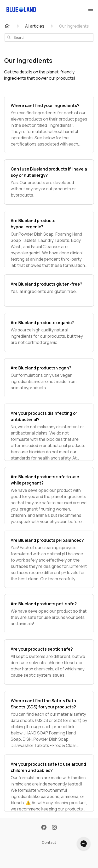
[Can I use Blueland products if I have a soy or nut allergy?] (49, 182)
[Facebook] (44, 828)
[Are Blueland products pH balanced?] (49, 559)
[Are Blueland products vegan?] (49, 378)
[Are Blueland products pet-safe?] (49, 614)
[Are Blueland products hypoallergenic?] (49, 240)
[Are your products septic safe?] (49, 662)
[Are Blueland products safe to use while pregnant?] (49, 496)
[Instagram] (54, 828)
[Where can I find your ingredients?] (49, 124)
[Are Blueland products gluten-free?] (49, 291)
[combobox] (49, 37)
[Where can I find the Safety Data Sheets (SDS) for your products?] (49, 720)
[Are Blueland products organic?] (49, 332)
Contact (49, 842)
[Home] (7, 26)
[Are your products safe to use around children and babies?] (49, 783)
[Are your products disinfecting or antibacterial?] (49, 432)
